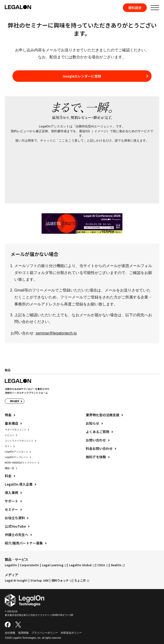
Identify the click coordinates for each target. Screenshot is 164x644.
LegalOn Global (80, 565)
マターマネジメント (16, 430)
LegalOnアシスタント (16, 452)
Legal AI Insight (16, 580)
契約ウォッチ (60, 580)
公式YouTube (15, 526)
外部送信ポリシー (71, 633)
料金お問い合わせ (99, 448)
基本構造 (11, 423)
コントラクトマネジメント (19, 441)
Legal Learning (53, 565)
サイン (8, 446)
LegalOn (11, 565)
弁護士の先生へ (16, 535)
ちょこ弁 (80, 580)
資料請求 (135, 8)
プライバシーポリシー (45, 633)
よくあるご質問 (98, 432)
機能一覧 (10, 468)
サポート (11, 501)
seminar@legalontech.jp (56, 333)
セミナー (11, 509)
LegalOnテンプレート (16, 457)
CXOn (101, 565)
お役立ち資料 (15, 518)
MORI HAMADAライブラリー (21, 463)
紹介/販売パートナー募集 (24, 543)
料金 (8, 476)
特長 (8, 415)
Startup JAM (39, 580)
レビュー (10, 435)
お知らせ (93, 423)
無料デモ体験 (96, 457)
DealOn (116, 565)
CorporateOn (29, 565)
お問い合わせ (96, 440)
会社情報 (10, 633)
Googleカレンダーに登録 (82, 76)
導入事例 (11, 493)
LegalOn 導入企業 (19, 484)
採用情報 (23, 633)
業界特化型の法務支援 (103, 415)
